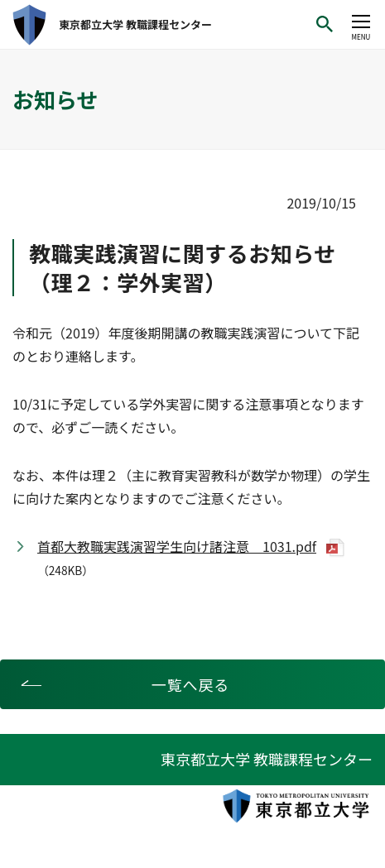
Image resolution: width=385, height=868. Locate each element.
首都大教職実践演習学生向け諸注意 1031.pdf (177, 546)
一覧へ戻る (191, 684)
